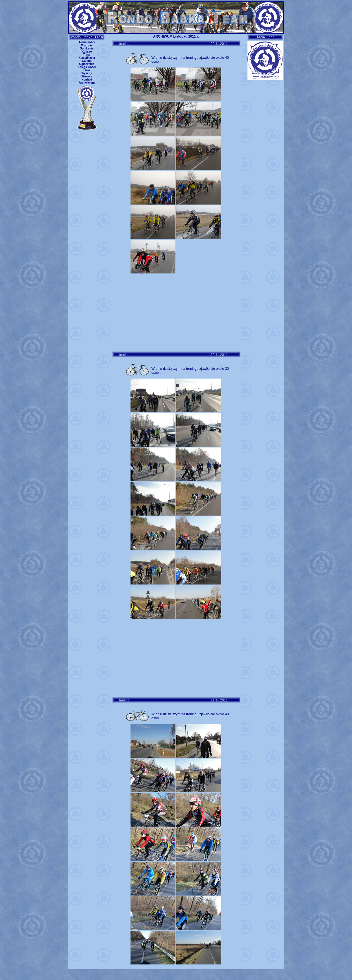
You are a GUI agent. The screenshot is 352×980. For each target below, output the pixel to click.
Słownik (87, 76)
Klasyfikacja (87, 58)
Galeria (87, 61)
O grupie (87, 45)
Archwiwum (87, 83)
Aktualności (87, 42)
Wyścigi (87, 73)
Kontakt (87, 80)
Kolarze (87, 52)
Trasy (87, 55)
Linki (87, 70)
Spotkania (87, 48)
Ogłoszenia (87, 64)
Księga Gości (87, 67)
